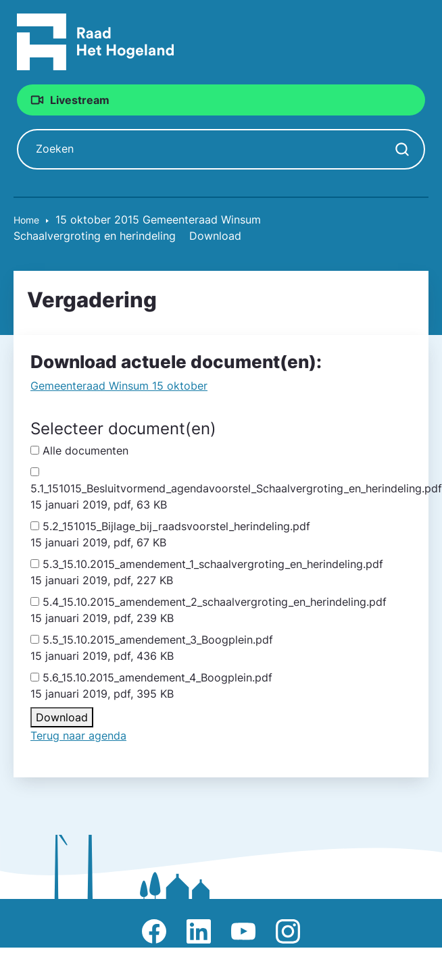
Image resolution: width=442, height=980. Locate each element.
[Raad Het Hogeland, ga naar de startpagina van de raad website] (96, 41)
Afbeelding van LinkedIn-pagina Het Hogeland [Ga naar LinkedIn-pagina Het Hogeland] (199, 931)
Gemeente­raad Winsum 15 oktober (119, 386)
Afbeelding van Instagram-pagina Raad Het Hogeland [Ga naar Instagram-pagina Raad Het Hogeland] (288, 931)
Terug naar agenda (78, 736)
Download (62, 717)
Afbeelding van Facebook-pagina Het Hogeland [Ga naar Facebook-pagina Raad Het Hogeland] (154, 931)
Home (26, 220)
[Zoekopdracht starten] (402, 149)
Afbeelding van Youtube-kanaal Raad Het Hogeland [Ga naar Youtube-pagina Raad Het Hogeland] (243, 931)
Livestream (80, 100)
